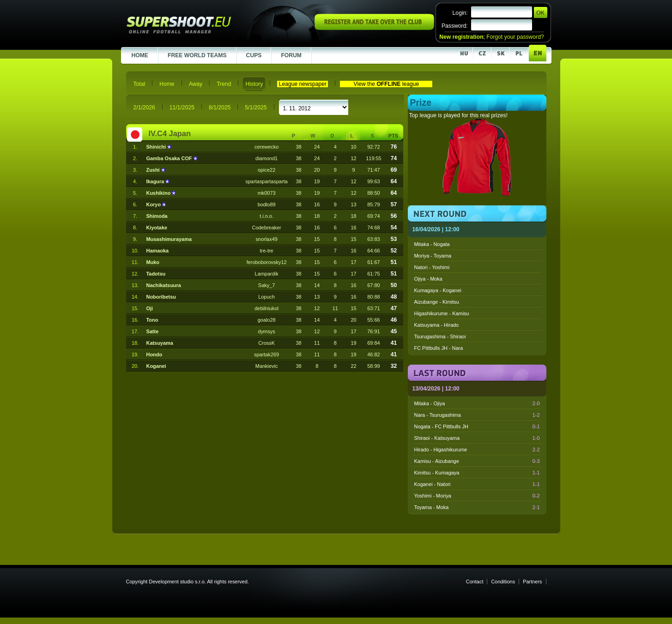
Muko (153, 262)
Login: (460, 13)
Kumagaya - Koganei (438, 290)
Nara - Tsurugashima (477, 415)
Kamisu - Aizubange (477, 461)
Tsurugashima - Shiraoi (440, 336)
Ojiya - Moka (428, 279)
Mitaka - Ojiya (477, 403)
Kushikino (159, 193)
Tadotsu (156, 274)
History (254, 84)
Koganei (156, 366)
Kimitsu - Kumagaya (477, 473)
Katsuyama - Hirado (437, 325)
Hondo (154, 354)
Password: (455, 26)
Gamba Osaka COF (170, 158)
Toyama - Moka (477, 507)
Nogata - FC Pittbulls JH (477, 426)
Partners (532, 582)
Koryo (154, 204)
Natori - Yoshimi (432, 267)
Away (196, 84)
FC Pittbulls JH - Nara (439, 348)
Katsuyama (159, 343)
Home (167, 84)
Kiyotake (157, 228)
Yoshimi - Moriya (477, 496)
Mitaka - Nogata (432, 244)
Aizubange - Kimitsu (437, 302)
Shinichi (157, 147)
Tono (152, 320)
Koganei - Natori (477, 484)
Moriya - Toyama (433, 256)
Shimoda (157, 216)
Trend (224, 84)
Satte (152, 331)
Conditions (503, 582)
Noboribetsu (161, 297)
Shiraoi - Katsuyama (477, 438)
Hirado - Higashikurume (477, 450)
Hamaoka (157, 251)
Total (139, 84)
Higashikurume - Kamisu (442, 313)
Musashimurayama (169, 239)
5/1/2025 (256, 108)
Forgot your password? (515, 37)
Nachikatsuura (163, 285)
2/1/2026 (144, 108)
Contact (475, 582)
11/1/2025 (182, 108)
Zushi (153, 170)
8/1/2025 (220, 108)
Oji (149, 308)
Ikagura (156, 181)
